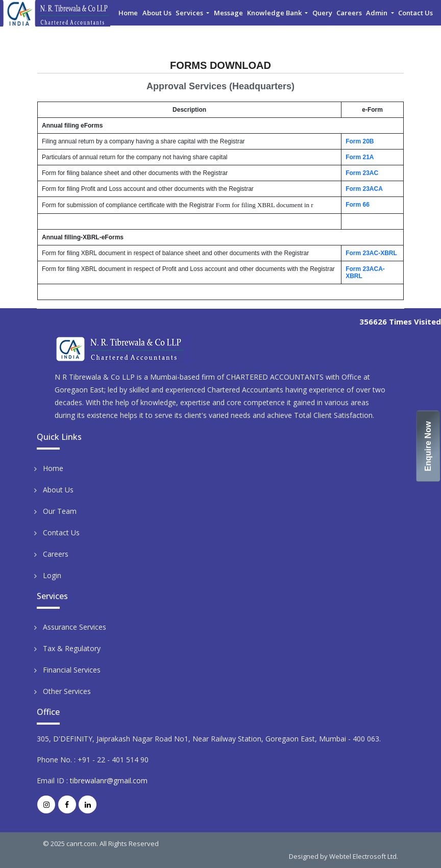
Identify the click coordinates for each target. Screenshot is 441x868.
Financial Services (72, 670)
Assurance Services (75, 627)
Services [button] (190, 13)
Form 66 (358, 205)
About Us (157, 13)
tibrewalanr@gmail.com (109, 780)
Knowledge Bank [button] (275, 13)
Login (52, 575)
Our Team (60, 511)
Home (128, 13)
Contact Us (415, 13)
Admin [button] (377, 13)
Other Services (67, 691)
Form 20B (360, 141)
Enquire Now (428, 446)
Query (322, 13)
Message (228, 13)
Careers (349, 13)
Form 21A (360, 157)
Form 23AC (362, 173)
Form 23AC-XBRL (371, 253)
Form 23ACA (364, 189)
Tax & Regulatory (72, 648)
